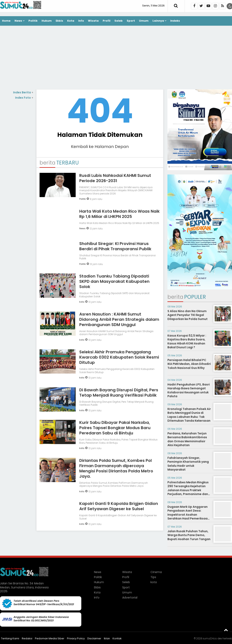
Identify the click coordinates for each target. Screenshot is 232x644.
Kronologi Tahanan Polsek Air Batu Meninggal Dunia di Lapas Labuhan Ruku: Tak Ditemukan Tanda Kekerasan (189, 415)
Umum (144, 21)
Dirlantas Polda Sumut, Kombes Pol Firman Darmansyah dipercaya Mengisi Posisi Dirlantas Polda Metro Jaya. (116, 468)
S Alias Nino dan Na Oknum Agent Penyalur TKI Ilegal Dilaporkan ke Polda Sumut (188, 315)
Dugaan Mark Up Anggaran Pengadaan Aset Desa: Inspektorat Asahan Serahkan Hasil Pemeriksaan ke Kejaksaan (188, 515)
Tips (153, 577)
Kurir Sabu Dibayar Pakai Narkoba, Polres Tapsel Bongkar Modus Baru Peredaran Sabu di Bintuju (115, 428)
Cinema (156, 572)
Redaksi (27, 638)
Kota (71, 21)
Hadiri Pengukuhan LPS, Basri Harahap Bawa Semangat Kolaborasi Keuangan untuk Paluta (189, 390)
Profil (107, 21)
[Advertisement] (116, 58)
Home (6, 21)
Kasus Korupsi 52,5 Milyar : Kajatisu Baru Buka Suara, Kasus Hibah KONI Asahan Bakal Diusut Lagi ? (187, 342)
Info (81, 21)
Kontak (117, 638)
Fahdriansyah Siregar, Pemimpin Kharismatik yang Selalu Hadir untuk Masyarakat (188, 464)
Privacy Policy (76, 638)
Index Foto (24, 98)
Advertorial (130, 598)
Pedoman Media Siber (50, 638)
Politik (33, 21)
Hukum (47, 21)
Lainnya (158, 21)
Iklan (107, 638)
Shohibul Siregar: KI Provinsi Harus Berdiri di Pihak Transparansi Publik (115, 246)
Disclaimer (94, 638)
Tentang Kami (10, 638)
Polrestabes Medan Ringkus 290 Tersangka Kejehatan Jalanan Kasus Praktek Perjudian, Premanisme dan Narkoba (188, 490)
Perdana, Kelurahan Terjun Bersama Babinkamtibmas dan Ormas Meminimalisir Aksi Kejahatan (187, 439)
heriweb (227, 638)
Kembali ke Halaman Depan (100, 147)
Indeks (175, 21)
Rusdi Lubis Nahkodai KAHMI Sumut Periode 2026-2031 (115, 178)
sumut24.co (210, 638)
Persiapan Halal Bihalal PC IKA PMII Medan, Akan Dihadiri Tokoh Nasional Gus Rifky (189, 364)
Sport (131, 21)
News (18, 21)
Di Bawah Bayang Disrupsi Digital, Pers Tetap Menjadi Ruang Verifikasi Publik (119, 393)
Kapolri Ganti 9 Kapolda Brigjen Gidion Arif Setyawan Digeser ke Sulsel (119, 506)
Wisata (93, 21)
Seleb (119, 21)
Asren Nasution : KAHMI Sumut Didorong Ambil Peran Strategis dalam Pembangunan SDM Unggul (119, 319)
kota (82, 302)
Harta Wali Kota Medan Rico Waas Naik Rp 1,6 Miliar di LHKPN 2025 (119, 214)
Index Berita (23, 92)
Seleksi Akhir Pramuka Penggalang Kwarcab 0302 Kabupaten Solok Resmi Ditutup (119, 357)
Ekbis (59, 21)
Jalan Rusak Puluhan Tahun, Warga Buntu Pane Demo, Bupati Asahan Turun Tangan (189, 535)
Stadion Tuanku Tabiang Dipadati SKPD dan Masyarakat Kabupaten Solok (114, 281)
